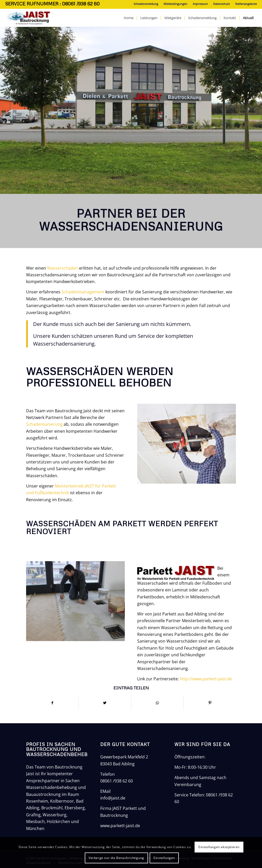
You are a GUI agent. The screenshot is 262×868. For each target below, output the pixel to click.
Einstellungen (164, 858)
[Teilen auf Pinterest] (210, 703)
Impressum (200, 4)
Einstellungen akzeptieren (219, 847)
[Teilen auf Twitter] (105, 703)
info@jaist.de (113, 798)
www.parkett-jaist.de (120, 826)
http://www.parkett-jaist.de (206, 679)
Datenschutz (221, 4)
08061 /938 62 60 (117, 781)
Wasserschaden (63, 268)
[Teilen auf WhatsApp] (157, 703)
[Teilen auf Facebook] (52, 703)
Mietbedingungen (175, 4)
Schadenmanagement (83, 292)
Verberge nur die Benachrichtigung (116, 858)
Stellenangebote (246, 4)
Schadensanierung (44, 424)
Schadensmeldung (146, 4)
